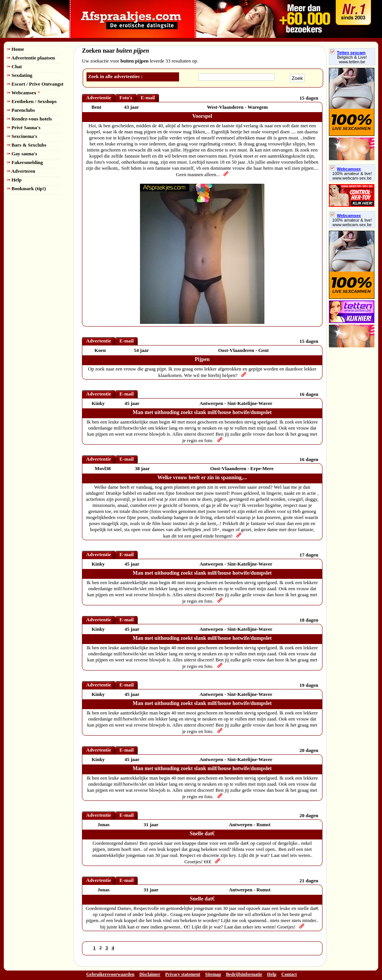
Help (15, 180)
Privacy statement (183, 974)
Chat (15, 66)
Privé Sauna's (24, 127)
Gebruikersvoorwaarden (111, 974)
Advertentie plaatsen (31, 58)
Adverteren (21, 171)
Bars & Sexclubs (27, 145)
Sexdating (20, 75)
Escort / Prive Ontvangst (35, 84)
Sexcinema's (22, 136)
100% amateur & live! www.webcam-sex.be (352, 176)
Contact (289, 974)
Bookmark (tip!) (27, 188)
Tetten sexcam (348, 53)
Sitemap (213, 974)
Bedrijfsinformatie (244, 974)
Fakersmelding (25, 162)
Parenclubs (21, 110)
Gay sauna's (22, 154)
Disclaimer (150, 974)
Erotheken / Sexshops (32, 101)
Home (16, 49)
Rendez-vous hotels (30, 119)
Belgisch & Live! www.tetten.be (352, 59)
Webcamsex (24, 93)
